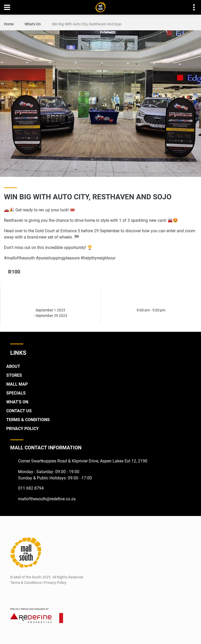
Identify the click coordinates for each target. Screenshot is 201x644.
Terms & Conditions (28, 420)
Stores (14, 375)
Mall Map (17, 384)
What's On (33, 24)
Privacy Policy (23, 429)
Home (9, 24)
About (13, 366)
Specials (16, 393)
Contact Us (19, 411)
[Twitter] (33, 595)
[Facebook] (14, 595)
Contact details (191, 7)
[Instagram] (23, 595)
